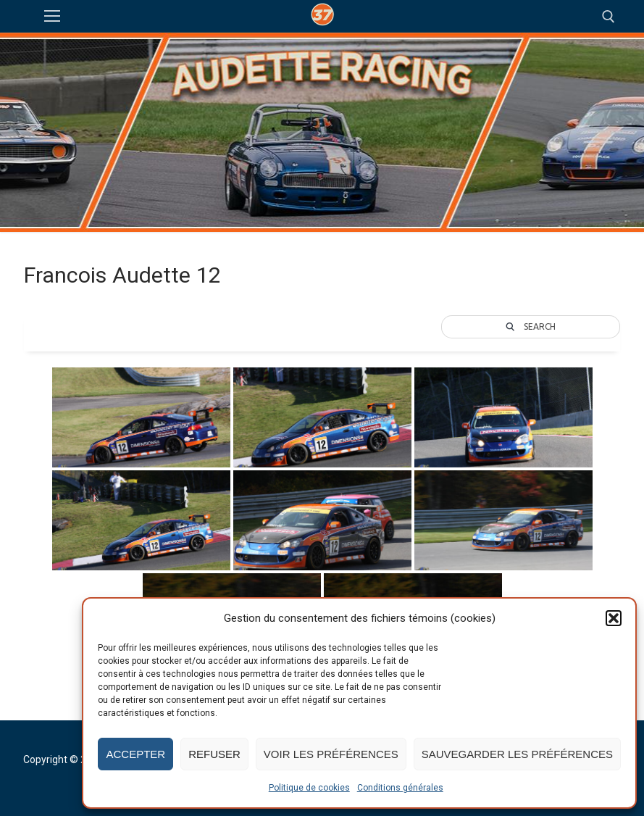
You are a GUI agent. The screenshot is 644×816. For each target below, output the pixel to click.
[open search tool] (609, 17)
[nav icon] (52, 17)
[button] (614, 618)
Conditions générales (400, 788)
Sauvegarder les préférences (517, 754)
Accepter (135, 754)
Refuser (214, 754)
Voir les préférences (331, 754)
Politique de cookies (309, 788)
